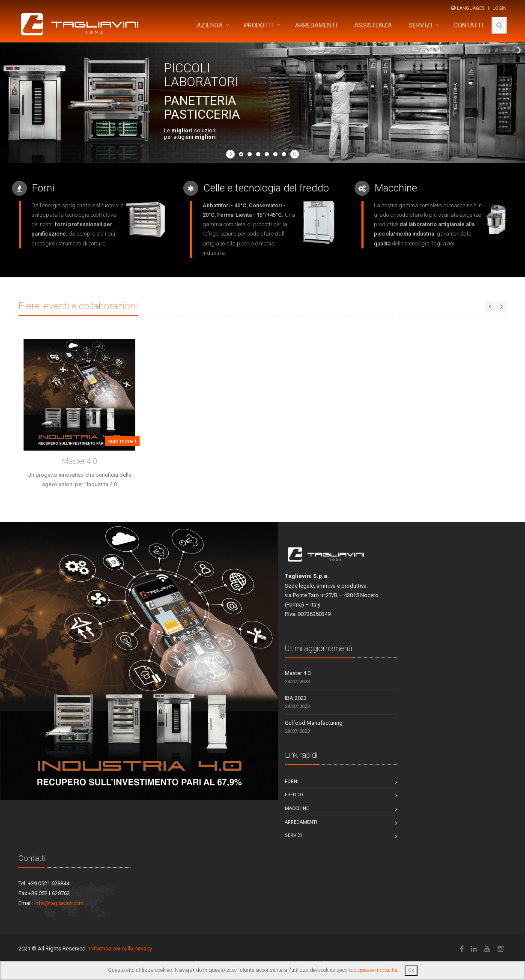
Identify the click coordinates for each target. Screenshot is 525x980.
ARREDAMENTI (316, 25)
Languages (471, 8)
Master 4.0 (80, 461)
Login (500, 8)
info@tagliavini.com (59, 903)
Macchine (297, 808)
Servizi (421, 25)
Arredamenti (301, 822)
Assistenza (373, 25)
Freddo (294, 795)
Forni (292, 781)
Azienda (210, 25)
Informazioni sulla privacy (121, 949)
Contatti (468, 25)
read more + (122, 441)
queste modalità (377, 970)
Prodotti (259, 25)
